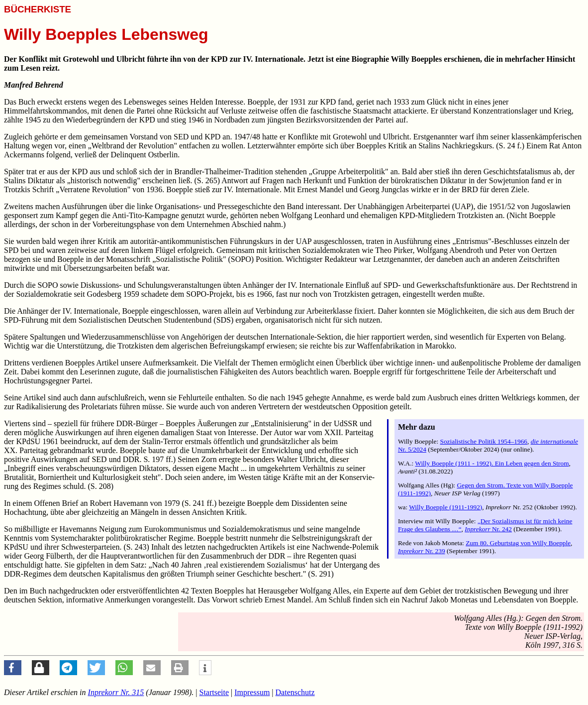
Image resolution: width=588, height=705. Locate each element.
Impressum (252, 692)
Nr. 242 (488, 529)
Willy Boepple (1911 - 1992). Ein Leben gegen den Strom (492, 463)
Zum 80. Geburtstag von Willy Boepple (518, 543)
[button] (13, 668)
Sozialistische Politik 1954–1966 (484, 441)
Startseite (214, 692)
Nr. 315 (116, 692)
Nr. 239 (422, 551)
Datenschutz (295, 692)
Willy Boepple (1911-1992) (445, 507)
